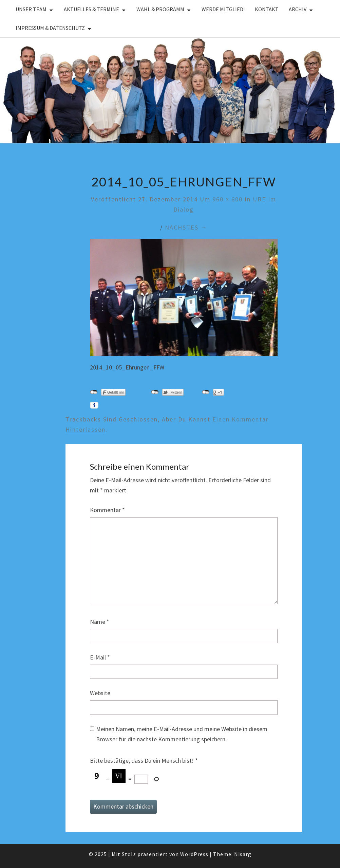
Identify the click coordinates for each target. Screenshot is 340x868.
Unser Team (31, 9)
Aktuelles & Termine (91, 9)
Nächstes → (186, 227)
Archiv (298, 9)
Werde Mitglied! (223, 9)
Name (100, 622)
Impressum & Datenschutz (50, 28)
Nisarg (243, 854)
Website (100, 693)
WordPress (194, 854)
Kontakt (267, 9)
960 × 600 (228, 199)
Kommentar (107, 510)
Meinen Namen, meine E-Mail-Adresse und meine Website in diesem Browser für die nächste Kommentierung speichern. (182, 734)
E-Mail (100, 657)
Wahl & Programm (160, 9)
